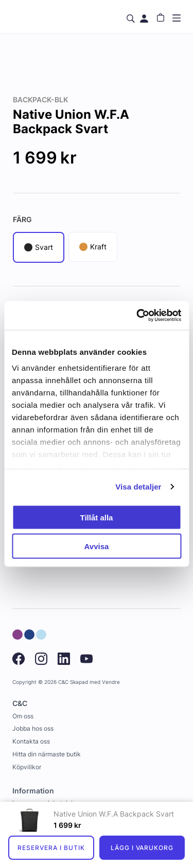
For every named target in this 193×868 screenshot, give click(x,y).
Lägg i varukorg (142, 848)
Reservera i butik (51, 848)
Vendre (111, 682)
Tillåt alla (97, 517)
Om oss (23, 716)
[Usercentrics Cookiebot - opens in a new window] (137, 316)
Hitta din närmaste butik (47, 754)
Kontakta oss (31, 741)
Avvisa (97, 546)
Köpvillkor (27, 767)
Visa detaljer (138, 487)
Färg (22, 219)
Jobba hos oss (33, 728)
